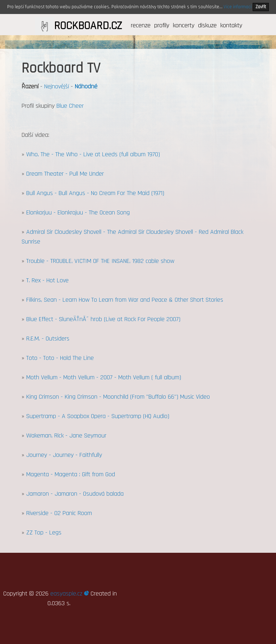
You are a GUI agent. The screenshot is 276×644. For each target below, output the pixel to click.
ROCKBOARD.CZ (88, 26)
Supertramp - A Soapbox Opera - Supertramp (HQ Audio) (98, 416)
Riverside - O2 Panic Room (59, 513)
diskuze (207, 25)
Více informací (238, 7)
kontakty (231, 25)
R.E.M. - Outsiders (48, 339)
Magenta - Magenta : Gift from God (71, 474)
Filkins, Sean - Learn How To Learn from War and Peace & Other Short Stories (125, 300)
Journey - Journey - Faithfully (64, 455)
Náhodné (86, 86)
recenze (141, 25)
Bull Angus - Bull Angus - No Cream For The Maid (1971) (95, 193)
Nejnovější (57, 86)
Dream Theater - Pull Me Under (65, 174)
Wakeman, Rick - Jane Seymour (66, 435)
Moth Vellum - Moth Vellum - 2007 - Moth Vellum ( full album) (104, 377)
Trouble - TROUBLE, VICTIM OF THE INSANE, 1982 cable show (100, 261)
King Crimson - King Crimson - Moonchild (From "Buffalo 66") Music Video (118, 397)
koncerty (184, 25)
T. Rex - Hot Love (47, 280)
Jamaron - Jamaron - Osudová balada (75, 494)
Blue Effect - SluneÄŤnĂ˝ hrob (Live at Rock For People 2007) (103, 319)
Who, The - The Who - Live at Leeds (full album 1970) (93, 154)
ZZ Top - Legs (44, 532)
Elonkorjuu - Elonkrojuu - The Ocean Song (78, 212)
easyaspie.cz (70, 594)
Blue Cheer (70, 106)
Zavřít (261, 7)
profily (162, 25)
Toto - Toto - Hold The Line (60, 358)
